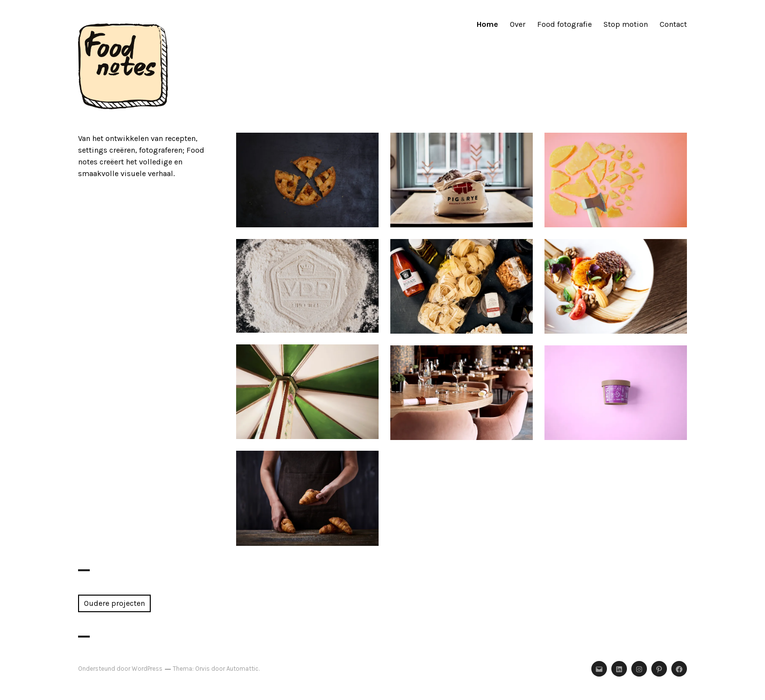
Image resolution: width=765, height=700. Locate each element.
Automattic (242, 669)
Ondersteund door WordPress (120, 669)
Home (487, 24)
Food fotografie (564, 24)
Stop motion (626, 24)
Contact (673, 24)
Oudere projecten (114, 603)
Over (518, 24)
